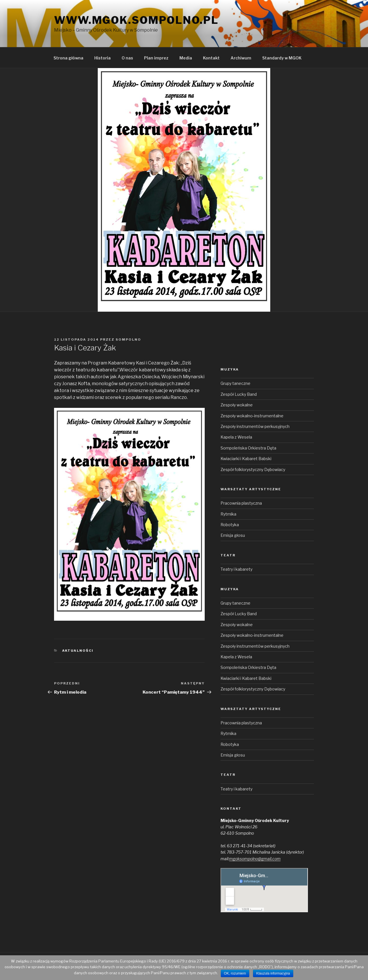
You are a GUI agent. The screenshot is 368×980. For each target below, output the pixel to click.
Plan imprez (156, 58)
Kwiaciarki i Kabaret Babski (246, 459)
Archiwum (241, 58)
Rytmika (228, 514)
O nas (127, 58)
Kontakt (211, 58)
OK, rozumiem (235, 973)
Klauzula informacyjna (273, 973)
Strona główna (68, 58)
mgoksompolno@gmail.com (255, 859)
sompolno (128, 339)
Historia (102, 58)
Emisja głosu (233, 535)
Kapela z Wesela (236, 437)
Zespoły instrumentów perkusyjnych (255, 426)
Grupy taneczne (235, 383)
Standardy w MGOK (282, 58)
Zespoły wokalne (237, 405)
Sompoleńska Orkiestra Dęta (248, 448)
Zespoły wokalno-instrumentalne (252, 416)
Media (186, 58)
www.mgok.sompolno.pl (136, 20)
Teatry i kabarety (236, 569)
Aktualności (78, 651)
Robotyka (230, 525)
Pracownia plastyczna (241, 503)
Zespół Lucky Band (239, 394)
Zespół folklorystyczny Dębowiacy (253, 469)
